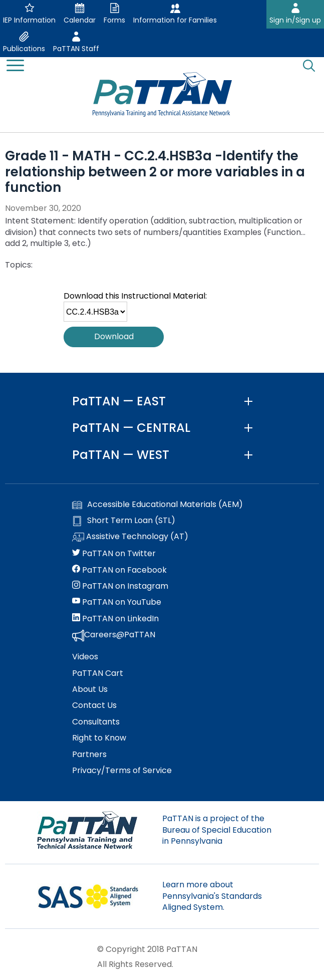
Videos (85, 657)
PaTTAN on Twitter (114, 554)
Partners (89, 755)
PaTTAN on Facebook (119, 570)
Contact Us (94, 705)
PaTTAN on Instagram (120, 586)
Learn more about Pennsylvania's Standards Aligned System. (212, 896)
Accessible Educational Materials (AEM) (157, 505)
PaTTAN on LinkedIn (115, 619)
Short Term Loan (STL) (124, 521)
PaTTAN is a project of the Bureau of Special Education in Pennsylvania (217, 830)
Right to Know (99, 738)
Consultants (96, 722)
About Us (90, 689)
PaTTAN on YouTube (117, 602)
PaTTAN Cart (98, 673)
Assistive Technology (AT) (130, 537)
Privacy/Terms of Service (122, 771)
